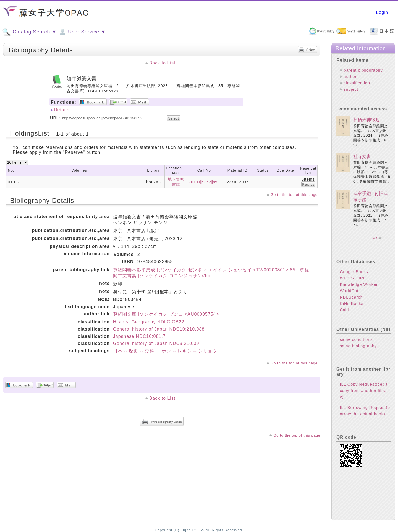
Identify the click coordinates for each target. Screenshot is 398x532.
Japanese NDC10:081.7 (139, 336)
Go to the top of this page (294, 195)
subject (351, 89)
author (350, 77)
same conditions (356, 339)
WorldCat (349, 291)
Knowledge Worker (359, 284)
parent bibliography (363, 70)
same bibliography (358, 346)
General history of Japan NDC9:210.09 (156, 343)
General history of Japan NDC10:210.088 (159, 329)
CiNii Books (351, 303)
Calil (344, 310)
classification (357, 83)
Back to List (162, 63)
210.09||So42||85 (203, 182)
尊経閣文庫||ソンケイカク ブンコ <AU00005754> (166, 314)
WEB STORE (353, 278)
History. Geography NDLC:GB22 (149, 322)
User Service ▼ (82, 32)
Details (62, 110)
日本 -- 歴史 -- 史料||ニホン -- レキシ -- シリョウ (165, 351)
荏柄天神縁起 (366, 120)
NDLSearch (351, 297)
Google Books (354, 272)
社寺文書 (362, 156)
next (375, 238)
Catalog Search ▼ (29, 32)
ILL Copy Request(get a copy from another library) (364, 391)
